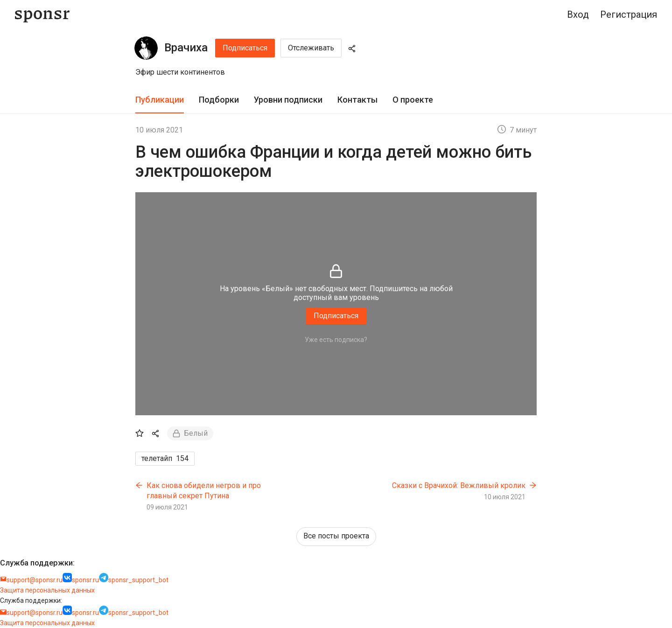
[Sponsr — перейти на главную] (42, 15)
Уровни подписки (288, 100)
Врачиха (186, 48)
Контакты (357, 100)
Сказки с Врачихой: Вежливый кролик (459, 485)
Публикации (160, 100)
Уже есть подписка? (336, 340)
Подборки (219, 100)
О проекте (413, 100)
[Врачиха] (146, 48)
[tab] (160, 100)
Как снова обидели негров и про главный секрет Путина (204, 491)
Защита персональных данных (47, 590)
